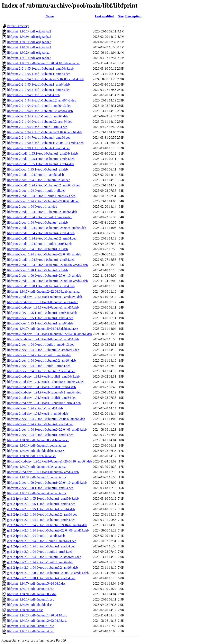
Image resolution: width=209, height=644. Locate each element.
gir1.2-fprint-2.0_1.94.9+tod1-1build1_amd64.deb (40, 562)
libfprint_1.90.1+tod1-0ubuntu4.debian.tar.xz (37, 493)
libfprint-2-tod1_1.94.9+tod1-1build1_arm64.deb (39, 244)
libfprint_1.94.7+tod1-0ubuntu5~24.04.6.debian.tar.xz (43, 329)
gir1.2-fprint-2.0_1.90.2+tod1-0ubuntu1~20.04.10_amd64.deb (48, 573)
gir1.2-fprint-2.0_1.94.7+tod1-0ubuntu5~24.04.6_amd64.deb (47, 525)
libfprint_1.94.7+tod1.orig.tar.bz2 (29, 42)
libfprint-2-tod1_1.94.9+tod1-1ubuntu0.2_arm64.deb (42, 238)
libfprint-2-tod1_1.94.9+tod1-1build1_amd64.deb (40, 217)
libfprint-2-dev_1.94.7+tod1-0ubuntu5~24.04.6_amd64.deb (46, 419)
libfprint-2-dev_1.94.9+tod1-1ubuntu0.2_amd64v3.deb (43, 350)
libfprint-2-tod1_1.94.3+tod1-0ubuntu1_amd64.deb (41, 260)
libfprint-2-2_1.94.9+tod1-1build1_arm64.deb (37, 127)
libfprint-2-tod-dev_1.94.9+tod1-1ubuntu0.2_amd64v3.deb (46, 382)
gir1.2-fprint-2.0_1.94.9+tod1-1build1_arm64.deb (40, 552)
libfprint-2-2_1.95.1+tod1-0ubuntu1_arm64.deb (38, 84)
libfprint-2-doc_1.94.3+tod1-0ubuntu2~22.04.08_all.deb (44, 254)
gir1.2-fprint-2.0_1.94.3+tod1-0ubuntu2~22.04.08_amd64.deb (48, 530)
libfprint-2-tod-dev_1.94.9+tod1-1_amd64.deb (38, 414)
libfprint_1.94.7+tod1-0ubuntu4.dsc (31, 589)
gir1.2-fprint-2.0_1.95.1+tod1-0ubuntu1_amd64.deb (41, 504)
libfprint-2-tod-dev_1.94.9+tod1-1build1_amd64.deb (42, 398)
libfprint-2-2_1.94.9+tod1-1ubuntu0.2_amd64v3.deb (42, 100)
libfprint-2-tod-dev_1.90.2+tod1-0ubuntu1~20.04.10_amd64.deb (50, 461)
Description (133, 16)
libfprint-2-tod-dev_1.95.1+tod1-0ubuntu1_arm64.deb (43, 302)
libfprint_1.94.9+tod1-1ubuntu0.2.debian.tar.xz (38, 440)
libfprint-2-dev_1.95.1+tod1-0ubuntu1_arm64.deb (40, 323)
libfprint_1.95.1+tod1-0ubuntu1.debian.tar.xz (37, 445)
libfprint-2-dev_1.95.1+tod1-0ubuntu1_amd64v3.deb (42, 313)
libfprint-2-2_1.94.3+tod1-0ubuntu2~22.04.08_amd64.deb (45, 79)
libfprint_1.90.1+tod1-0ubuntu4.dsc (31, 631)
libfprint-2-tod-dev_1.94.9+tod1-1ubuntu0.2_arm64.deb (44, 403)
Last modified (105, 16)
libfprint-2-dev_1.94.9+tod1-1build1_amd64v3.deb (41, 345)
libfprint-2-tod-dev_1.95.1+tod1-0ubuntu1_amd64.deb (43, 307)
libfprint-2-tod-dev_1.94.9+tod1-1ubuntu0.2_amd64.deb (44, 392)
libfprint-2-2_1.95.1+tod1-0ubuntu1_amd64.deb (39, 74)
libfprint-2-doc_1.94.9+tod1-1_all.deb (32, 207)
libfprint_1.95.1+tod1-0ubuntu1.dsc (31, 599)
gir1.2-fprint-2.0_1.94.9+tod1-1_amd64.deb (36, 536)
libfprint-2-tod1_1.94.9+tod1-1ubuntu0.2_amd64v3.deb (44, 185)
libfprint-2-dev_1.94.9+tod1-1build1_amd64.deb (39, 355)
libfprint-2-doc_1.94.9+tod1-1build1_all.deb (36, 191)
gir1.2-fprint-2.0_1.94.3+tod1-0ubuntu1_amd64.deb (41, 546)
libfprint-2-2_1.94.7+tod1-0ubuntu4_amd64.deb (39, 138)
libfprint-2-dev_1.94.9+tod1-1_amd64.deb (35, 408)
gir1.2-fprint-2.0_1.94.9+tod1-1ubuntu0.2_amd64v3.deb (44, 557)
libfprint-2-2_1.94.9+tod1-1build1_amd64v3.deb (39, 106)
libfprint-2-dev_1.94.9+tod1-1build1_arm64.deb (39, 366)
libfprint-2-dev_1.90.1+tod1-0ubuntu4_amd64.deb (40, 488)
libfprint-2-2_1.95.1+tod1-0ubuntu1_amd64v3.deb (40, 69)
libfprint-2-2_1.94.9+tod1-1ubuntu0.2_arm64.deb (40, 122)
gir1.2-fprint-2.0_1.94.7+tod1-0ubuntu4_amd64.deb (41, 520)
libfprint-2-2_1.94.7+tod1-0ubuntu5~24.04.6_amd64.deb (45, 132)
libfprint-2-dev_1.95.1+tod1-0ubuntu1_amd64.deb (40, 318)
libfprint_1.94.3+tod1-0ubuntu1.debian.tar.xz (37, 477)
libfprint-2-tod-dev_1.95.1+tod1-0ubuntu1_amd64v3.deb (45, 297)
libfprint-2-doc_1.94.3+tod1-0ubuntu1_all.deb (38, 249)
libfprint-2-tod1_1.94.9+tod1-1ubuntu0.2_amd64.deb (42, 212)
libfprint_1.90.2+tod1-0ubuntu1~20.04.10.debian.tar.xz (43, 63)
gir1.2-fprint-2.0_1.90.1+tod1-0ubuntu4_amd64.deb (41, 578)
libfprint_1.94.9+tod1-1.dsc (25, 610)
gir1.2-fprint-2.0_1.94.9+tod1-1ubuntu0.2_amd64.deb (43, 568)
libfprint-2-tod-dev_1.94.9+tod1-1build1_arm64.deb (42, 387)
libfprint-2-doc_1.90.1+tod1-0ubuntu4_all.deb (38, 270)
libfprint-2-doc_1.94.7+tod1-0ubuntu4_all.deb (38, 222)
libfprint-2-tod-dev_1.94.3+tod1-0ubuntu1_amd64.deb (43, 339)
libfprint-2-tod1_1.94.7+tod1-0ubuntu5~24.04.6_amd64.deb (47, 228)
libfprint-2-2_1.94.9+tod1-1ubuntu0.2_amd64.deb (40, 111)
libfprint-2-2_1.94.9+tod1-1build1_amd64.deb (38, 116)
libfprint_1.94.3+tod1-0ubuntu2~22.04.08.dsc (37, 621)
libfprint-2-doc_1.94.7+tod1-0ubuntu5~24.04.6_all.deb (43, 201)
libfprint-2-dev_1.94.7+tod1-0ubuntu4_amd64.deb (40, 424)
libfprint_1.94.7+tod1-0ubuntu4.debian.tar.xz (37, 467)
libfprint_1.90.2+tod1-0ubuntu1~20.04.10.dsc (37, 615)
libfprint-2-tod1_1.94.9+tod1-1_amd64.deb (35, 175)
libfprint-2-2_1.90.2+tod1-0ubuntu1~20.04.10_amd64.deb (45, 143)
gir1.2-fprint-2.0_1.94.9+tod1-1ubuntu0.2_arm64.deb (42, 514)
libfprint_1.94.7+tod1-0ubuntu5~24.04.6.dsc (36, 583)
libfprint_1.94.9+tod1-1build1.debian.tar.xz (36, 451)
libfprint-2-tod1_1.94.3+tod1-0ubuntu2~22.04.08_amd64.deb (47, 265)
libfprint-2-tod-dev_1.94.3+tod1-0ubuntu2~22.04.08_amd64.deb (50, 334)
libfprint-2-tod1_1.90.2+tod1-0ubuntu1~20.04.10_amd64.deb (47, 281)
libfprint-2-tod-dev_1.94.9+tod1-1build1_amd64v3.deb (43, 376)
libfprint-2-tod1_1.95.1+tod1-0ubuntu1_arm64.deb (41, 164)
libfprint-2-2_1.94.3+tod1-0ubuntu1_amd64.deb (39, 90)
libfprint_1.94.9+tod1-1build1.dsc (29, 605)
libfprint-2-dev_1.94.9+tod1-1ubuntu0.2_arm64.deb (41, 371)
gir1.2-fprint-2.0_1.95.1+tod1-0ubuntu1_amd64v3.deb (43, 499)
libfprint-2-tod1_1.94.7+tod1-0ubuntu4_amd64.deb (41, 233)
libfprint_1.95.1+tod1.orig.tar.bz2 (29, 31)
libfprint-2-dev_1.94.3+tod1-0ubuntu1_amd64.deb (40, 435)
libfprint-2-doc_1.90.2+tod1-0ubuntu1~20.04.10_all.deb (44, 276)
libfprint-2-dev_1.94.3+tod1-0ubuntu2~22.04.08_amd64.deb (47, 430)
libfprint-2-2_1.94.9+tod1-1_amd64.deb (33, 95)
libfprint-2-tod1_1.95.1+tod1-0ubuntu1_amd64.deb (41, 159)
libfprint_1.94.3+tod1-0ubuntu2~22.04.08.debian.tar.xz (43, 291)
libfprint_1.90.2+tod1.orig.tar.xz (28, 53)
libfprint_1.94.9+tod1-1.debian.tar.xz (31, 456)
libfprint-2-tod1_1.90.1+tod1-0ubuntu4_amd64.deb (41, 286)
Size (121, 16)
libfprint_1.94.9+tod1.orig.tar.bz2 (29, 37)
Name (49, 16)
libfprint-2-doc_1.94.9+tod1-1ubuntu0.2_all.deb (39, 180)
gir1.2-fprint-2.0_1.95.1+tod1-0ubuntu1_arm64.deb (41, 509)
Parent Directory (18, 26)
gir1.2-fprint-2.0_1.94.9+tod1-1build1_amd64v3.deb (42, 541)
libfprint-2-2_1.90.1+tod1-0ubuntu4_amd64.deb (39, 148)
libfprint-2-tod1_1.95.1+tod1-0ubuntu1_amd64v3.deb (42, 153)
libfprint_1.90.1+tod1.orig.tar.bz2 (29, 58)
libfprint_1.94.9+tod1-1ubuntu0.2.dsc (32, 594)
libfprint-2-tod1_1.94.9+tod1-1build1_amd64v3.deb (41, 196)
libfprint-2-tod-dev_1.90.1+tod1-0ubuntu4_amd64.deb (43, 472)
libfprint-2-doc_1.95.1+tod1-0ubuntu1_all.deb (38, 169)
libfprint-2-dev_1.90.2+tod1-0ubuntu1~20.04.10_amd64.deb (47, 483)
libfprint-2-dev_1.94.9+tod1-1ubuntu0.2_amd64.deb (42, 360)
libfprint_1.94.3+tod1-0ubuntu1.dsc (31, 626)
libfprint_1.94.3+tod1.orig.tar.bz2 (29, 47)
